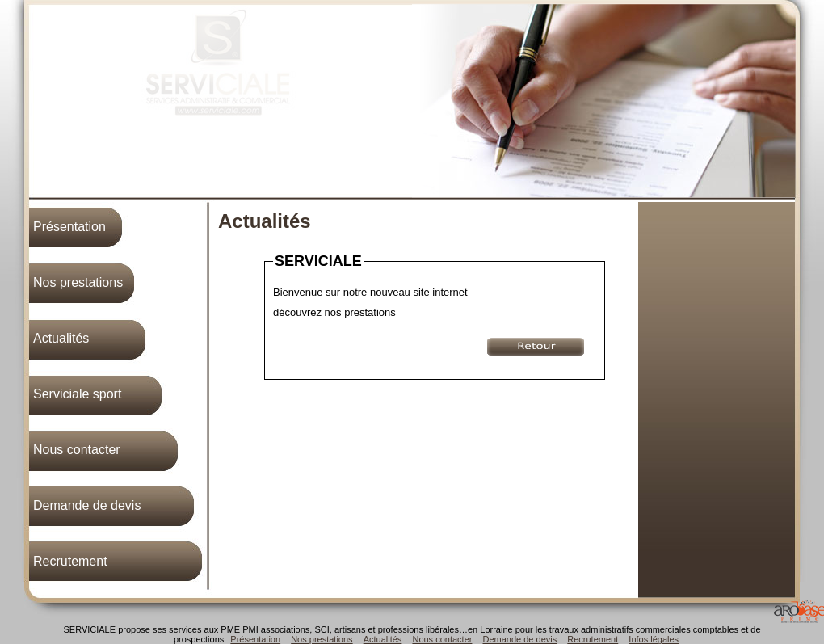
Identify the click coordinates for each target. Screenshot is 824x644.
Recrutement (70, 561)
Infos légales (654, 639)
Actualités (61, 338)
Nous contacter (77, 450)
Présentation (69, 227)
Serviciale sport (77, 394)
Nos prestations (78, 282)
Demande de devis (87, 505)
